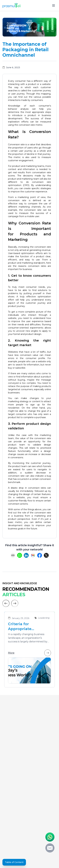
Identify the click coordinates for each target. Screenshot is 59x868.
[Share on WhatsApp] (20, 555)
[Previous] (6, 603)
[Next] (15, 603)
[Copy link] (13, 555)
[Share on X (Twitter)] (46, 555)
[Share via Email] (33, 555)
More (29, 653)
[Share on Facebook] (40, 555)
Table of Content (14, 862)
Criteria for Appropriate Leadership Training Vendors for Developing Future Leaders (27, 627)
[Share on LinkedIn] (26, 555)
